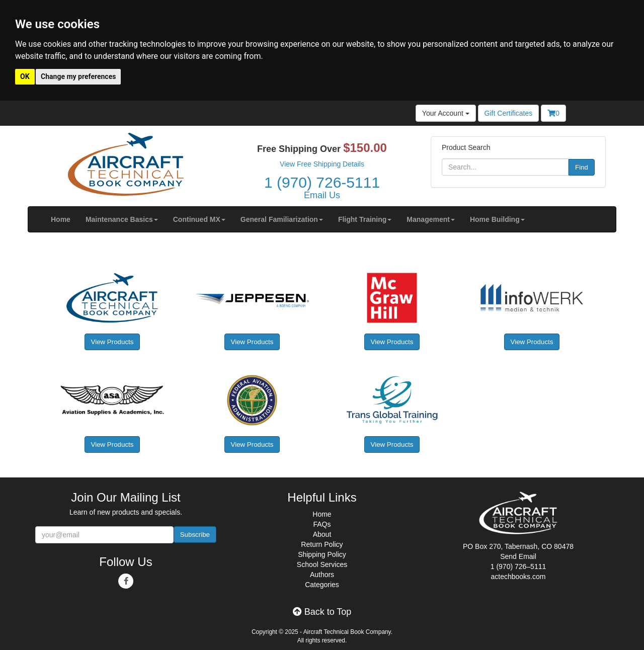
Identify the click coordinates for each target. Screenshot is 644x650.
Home (322, 514)
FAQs (322, 524)
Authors (322, 575)
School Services (322, 564)
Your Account (446, 113)
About (322, 534)
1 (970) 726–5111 (518, 566)
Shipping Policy (322, 554)
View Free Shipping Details (322, 164)
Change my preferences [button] (78, 76)
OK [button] (25, 76)
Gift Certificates (509, 113)
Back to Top (322, 612)
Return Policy (322, 544)
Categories (322, 585)
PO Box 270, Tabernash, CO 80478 (518, 546)
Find (582, 167)
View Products (112, 342)
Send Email (518, 556)
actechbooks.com (518, 577)
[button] (122, 219)
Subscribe (195, 535)
